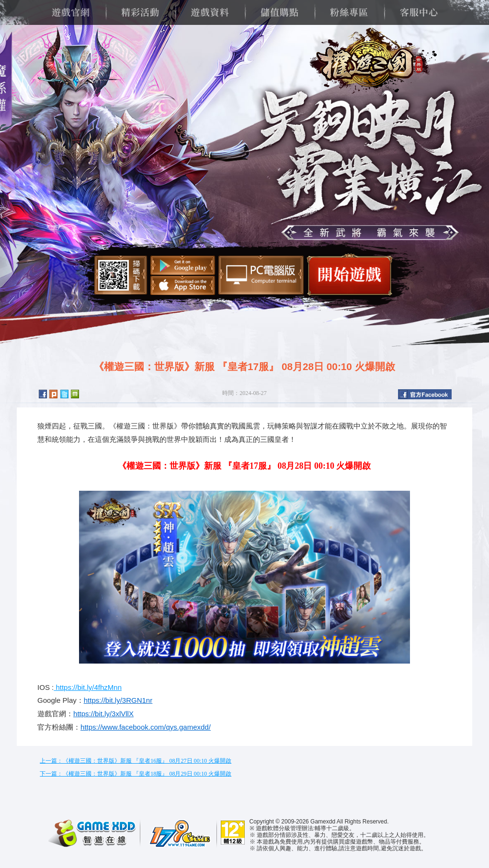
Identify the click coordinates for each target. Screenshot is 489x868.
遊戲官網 (71, 12)
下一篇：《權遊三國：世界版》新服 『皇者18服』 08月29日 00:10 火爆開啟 (136, 774)
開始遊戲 (350, 275)
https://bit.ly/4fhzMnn (88, 687)
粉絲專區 (349, 12)
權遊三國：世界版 (370, 62)
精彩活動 (140, 12)
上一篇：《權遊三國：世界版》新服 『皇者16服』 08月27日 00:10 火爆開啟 (136, 761)
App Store (183, 285)
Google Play (183, 265)
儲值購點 (279, 12)
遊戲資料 (210, 12)
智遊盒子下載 (261, 275)
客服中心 (418, 12)
